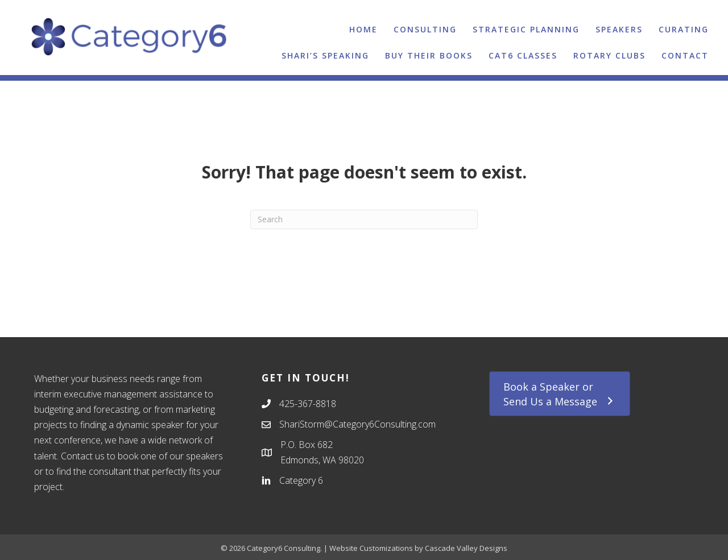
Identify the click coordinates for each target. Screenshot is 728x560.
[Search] (364, 219)
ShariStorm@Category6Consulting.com (357, 424)
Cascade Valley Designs (466, 548)
